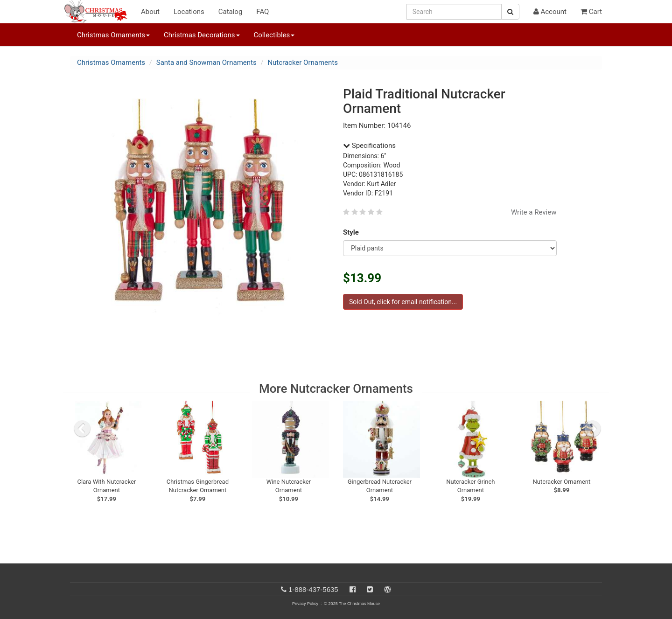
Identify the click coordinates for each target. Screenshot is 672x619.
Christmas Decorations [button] (202, 35)
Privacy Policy (305, 604)
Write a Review (534, 212)
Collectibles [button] (274, 35)
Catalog (231, 12)
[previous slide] (82, 429)
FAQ (262, 12)
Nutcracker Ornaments (303, 63)
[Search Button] (510, 12)
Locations (189, 12)
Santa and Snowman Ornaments (206, 63)
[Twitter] (370, 589)
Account (550, 12)
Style (353, 232)
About (150, 12)
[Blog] (388, 589)
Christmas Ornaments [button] (113, 35)
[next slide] (593, 429)
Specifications (369, 146)
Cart (591, 12)
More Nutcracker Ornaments (336, 389)
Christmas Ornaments (111, 63)
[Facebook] (353, 589)
